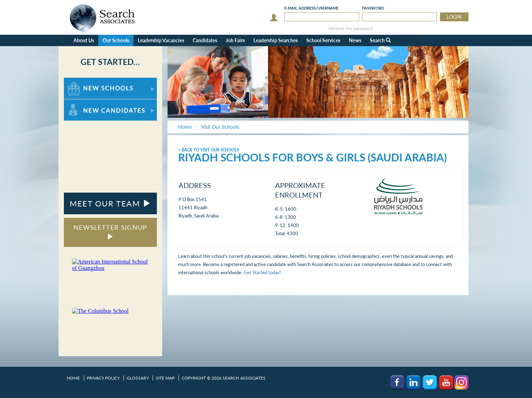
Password (373, 8)
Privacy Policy (103, 378)
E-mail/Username (311, 8)
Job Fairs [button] (235, 40)
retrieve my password (350, 29)
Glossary (138, 378)
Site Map (165, 378)
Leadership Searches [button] (276, 40)
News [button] (355, 40)
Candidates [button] (205, 40)
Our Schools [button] (116, 40)
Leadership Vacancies (161, 40)
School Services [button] (323, 40)
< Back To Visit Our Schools (209, 150)
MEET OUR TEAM (110, 203)
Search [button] (380, 40)
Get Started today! (262, 272)
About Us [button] (84, 40)
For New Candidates (86, 103)
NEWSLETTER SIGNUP (110, 231)
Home (73, 378)
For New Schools (83, 81)
